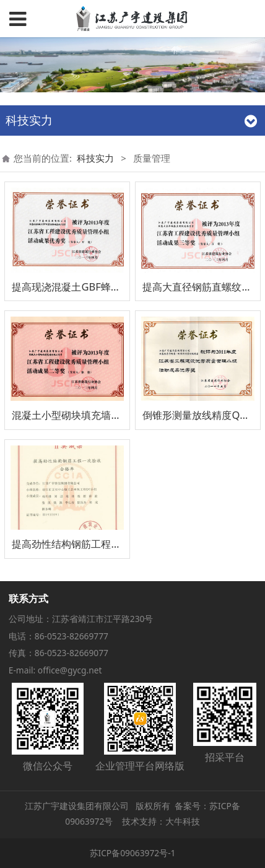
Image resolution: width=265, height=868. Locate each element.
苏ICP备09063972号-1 (133, 853)
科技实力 (95, 158)
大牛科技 (183, 821)
